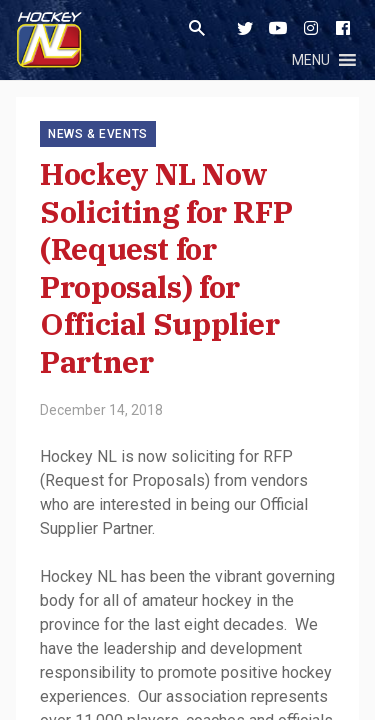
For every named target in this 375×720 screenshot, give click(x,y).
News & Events (98, 134)
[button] (311, 60)
